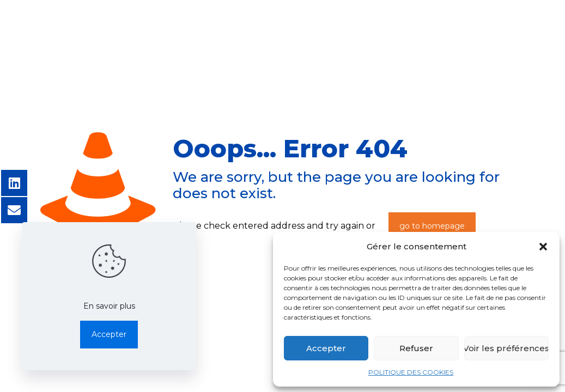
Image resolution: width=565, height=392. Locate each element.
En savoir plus (109, 306)
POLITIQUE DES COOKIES (411, 372)
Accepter (326, 348)
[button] (543, 247)
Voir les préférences (506, 348)
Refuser (416, 348)
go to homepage (432, 226)
